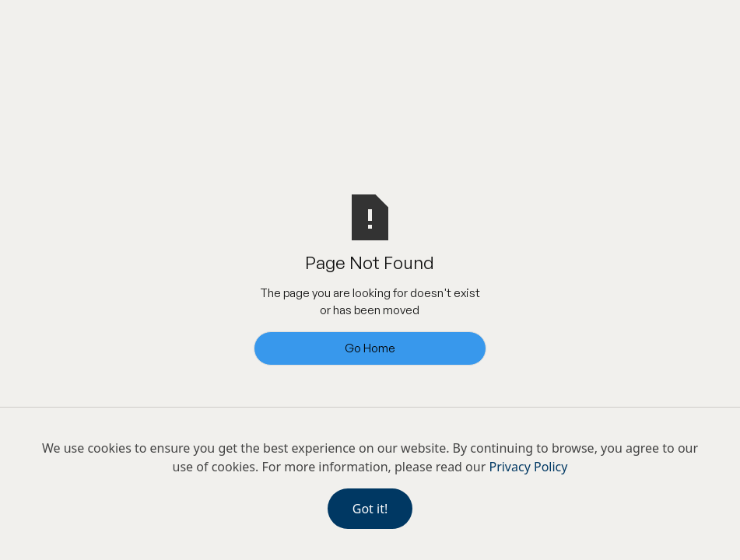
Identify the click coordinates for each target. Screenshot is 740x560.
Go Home (370, 348)
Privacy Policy (528, 467)
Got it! (370, 509)
